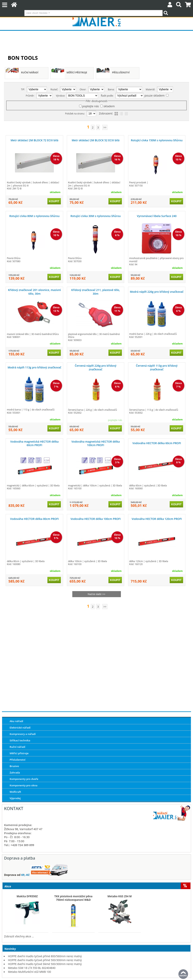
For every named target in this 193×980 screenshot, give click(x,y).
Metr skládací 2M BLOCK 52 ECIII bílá (96, 140)
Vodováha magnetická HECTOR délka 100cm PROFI (96, 443)
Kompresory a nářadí (23, 734)
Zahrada (15, 773)
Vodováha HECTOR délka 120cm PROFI (157, 519)
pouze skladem (154, 95)
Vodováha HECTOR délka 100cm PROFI (96, 519)
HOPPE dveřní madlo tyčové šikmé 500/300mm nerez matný (45, 964)
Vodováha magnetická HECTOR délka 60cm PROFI (34, 443)
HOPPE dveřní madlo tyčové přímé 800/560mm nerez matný (45, 956)
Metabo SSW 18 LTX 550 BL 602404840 (32, 968)
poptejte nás (91, 106)
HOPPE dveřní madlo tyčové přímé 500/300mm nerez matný (45, 960)
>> (105, 127)
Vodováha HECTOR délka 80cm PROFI (34, 519)
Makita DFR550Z (27, 896)
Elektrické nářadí (20, 728)
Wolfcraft (15, 792)
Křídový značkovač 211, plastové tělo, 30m (96, 292)
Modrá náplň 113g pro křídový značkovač (34, 367)
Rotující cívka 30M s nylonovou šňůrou (96, 216)
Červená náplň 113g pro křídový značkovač (157, 367)
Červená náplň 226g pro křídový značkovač (96, 367)
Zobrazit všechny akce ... (19, 936)
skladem (109, 106)
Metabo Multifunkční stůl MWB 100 (30, 972)
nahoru (183, 974)
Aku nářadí (16, 721)
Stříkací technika (20, 740)
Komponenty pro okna (23, 785)
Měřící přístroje (77, 73)
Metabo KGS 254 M (120, 896)
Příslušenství (121, 73)
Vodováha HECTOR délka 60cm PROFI (157, 443)
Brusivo (14, 766)
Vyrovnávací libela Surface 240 (157, 216)
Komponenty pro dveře (24, 779)
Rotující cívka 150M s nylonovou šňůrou (157, 140)
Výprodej (15, 798)
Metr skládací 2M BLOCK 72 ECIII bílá (34, 140)
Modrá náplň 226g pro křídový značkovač (157, 292)
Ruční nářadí (30, 73)
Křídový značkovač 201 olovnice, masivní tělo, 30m (34, 292)
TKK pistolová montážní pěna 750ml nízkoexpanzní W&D (73, 898)
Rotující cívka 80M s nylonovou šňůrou (34, 216)
